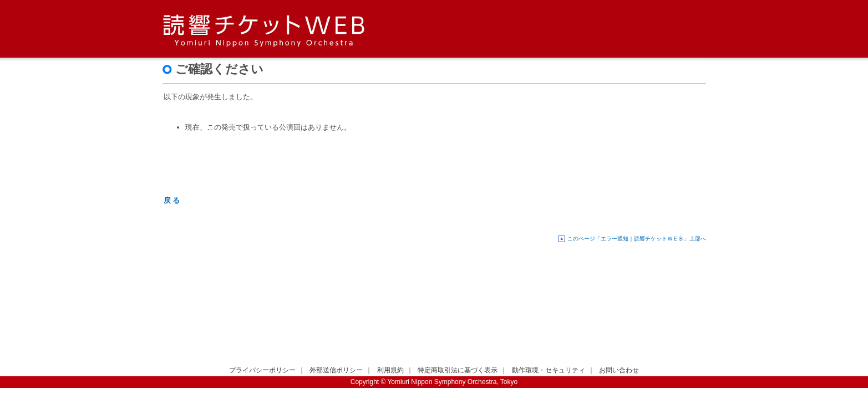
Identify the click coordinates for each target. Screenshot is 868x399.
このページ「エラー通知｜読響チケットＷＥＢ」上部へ (637, 239)
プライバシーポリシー (262, 370)
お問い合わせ (619, 370)
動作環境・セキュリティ (549, 370)
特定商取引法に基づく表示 (458, 370)
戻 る (172, 200)
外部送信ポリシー (336, 370)
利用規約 (390, 370)
